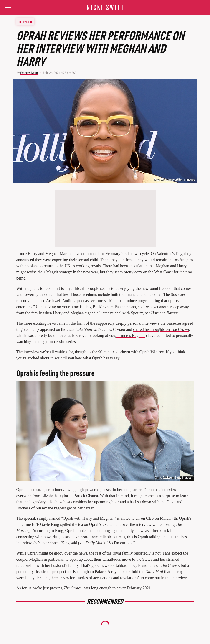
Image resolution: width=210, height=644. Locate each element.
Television (25, 22)
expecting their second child (75, 260)
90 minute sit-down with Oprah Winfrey (131, 352)
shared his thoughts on (161, 329)
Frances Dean (29, 73)
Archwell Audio (59, 301)
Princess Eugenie (131, 336)
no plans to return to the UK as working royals (63, 266)
